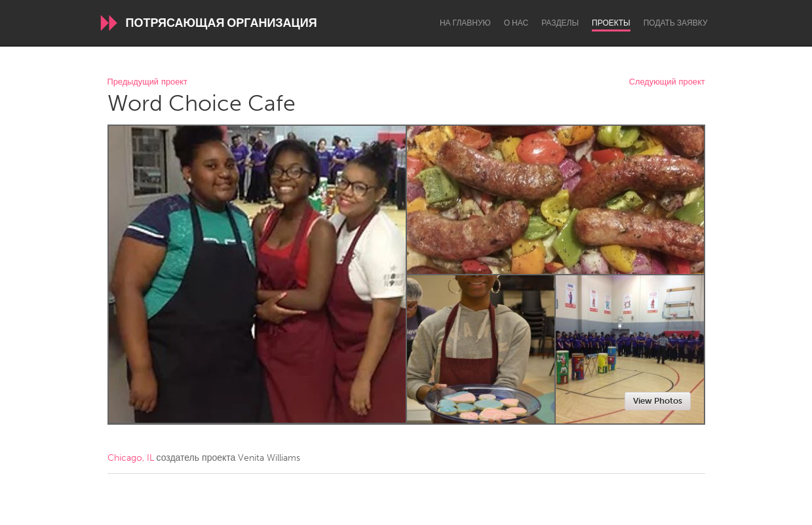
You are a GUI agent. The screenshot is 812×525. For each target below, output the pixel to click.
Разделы (560, 23)
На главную (465, 23)
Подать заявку (676, 23)
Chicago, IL (131, 458)
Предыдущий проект (147, 82)
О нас (516, 23)
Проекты (611, 23)
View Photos (658, 401)
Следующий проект (667, 82)
